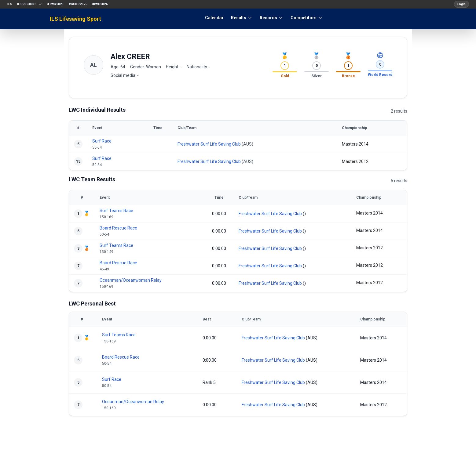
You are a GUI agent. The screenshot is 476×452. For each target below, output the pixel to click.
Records (271, 18)
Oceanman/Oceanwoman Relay (131, 280)
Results (242, 18)
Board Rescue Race (118, 228)
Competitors (307, 18)
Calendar (214, 18)
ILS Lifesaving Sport (75, 19)
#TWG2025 (56, 4)
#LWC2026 (100, 4)
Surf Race (102, 141)
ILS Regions (30, 4)
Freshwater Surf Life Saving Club (209, 144)
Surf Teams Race (116, 211)
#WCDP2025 (78, 4)
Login (461, 4)
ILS (10, 4)
